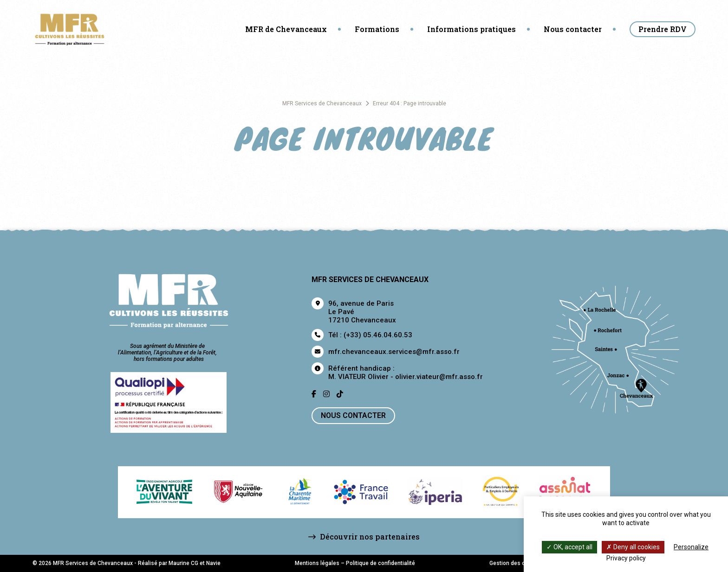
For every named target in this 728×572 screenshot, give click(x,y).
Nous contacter (573, 29)
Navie (213, 563)
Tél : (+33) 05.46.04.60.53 (370, 335)
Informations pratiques (471, 29)
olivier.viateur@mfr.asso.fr (439, 377)
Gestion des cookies (516, 563)
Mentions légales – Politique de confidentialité (355, 563)
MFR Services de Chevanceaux (322, 103)
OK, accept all (569, 547)
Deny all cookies (633, 547)
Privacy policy (626, 558)
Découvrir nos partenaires (364, 537)
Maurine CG (183, 563)
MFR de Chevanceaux (286, 29)
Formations (377, 29)
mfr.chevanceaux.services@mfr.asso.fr (394, 352)
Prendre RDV (663, 29)
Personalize (691, 547)
